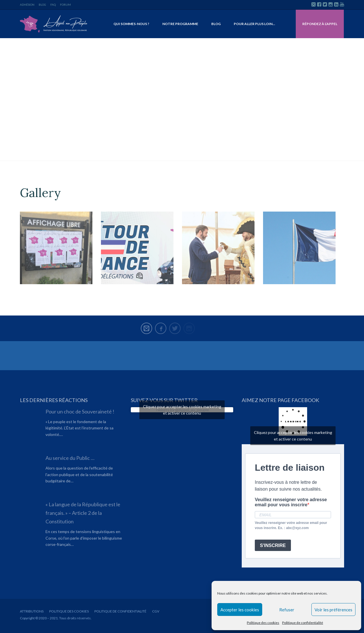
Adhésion (27, 5)
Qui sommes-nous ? (131, 24)
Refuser (287, 610)
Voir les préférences (333, 610)
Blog (42, 5)
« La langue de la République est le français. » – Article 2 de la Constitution (83, 513)
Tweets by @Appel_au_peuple (182, 410)
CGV (156, 611)
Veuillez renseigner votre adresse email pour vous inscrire (291, 502)
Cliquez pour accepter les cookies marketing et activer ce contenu (182, 410)
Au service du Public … (70, 458)
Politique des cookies (263, 623)
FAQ (53, 5)
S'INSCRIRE (273, 545)
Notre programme (180, 24)
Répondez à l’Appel (320, 24)
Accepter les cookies (240, 610)
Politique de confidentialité (303, 623)
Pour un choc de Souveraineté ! (80, 411)
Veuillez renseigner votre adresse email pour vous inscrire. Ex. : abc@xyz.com (291, 525)
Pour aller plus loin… (254, 24)
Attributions (32, 611)
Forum (65, 5)
